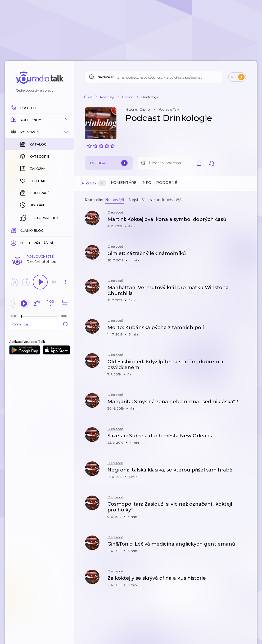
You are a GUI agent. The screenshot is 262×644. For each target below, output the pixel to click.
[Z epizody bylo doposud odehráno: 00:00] (14, 316)
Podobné (167, 183)
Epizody (93, 183)
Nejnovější (114, 200)
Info (146, 183)
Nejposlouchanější (166, 200)
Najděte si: (106, 77)
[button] (40, 120)
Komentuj (40, 324)
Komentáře (124, 183)
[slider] (21, 316)
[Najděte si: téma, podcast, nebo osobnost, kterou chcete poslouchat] (153, 77)
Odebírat (109, 163)
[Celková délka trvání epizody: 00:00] (65, 316)
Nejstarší (137, 200)
